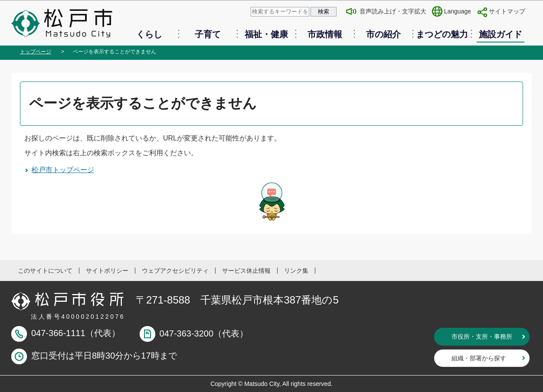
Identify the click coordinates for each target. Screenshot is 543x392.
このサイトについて (45, 271)
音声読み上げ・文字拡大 (393, 11)
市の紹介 (383, 34)
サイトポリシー (107, 271)
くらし (149, 34)
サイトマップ (507, 11)
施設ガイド (500, 34)
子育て (208, 34)
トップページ (36, 52)
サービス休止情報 (246, 271)
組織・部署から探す (479, 358)
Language (458, 11)
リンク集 (296, 271)
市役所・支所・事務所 (482, 336)
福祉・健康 (266, 34)
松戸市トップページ (63, 170)
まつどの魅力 (442, 34)
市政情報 (325, 34)
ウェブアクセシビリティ (175, 271)
